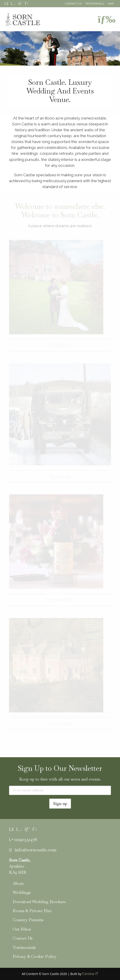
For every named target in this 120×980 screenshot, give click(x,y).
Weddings (60, 347)
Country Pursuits (28, 920)
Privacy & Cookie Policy (35, 956)
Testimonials (95, 4)
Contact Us (73, 4)
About (18, 883)
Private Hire (60, 601)
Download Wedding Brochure (39, 902)
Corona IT (90, 974)
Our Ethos (60, 725)
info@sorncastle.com (35, 850)
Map (111, 4)
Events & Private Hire (32, 911)
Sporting (60, 478)
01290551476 (26, 839)
